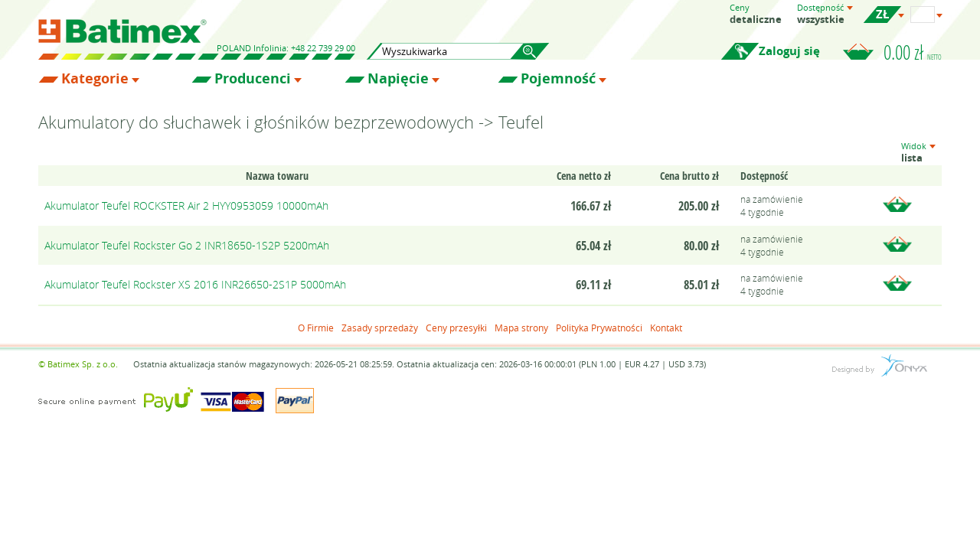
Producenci (253, 79)
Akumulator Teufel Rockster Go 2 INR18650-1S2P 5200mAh (187, 245)
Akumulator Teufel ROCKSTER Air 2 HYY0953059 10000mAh (186, 205)
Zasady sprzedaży (380, 328)
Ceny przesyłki (456, 328)
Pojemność (558, 79)
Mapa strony (521, 328)
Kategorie (95, 79)
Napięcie (398, 79)
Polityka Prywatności (599, 328)
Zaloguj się (789, 51)
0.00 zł (913, 52)
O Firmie (316, 328)
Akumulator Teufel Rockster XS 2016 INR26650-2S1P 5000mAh (195, 284)
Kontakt (666, 328)
